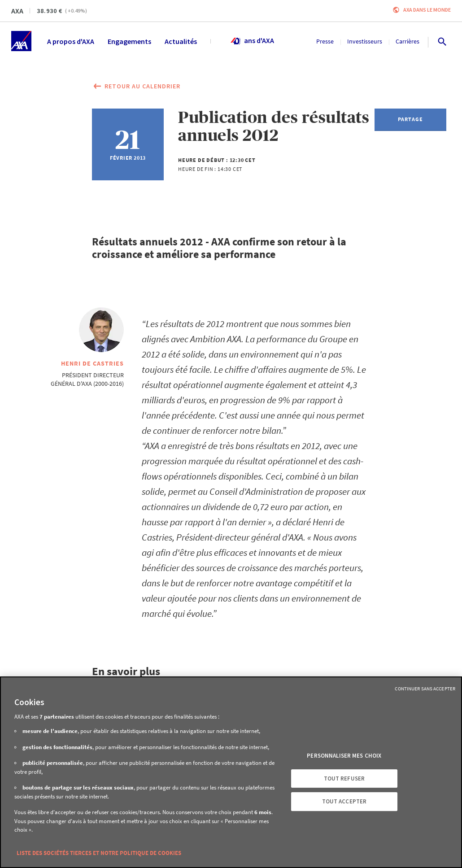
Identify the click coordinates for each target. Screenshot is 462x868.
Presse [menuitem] (325, 41)
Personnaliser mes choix (344, 756)
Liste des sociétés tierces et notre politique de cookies (99, 853)
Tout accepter (344, 801)
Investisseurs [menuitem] (365, 41)
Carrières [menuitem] (408, 41)
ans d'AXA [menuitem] (252, 41)
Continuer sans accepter (425, 689)
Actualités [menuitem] (181, 41)
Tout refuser (344, 779)
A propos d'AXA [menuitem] (71, 41)
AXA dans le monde (427, 10)
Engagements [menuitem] (129, 41)
